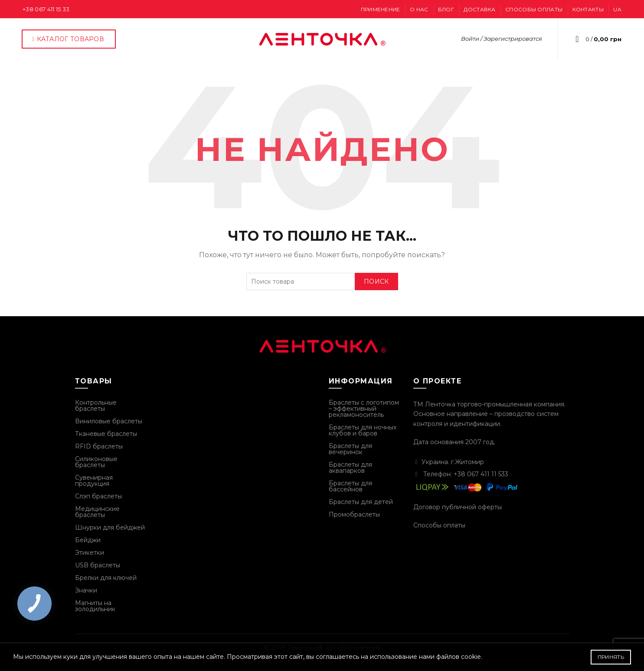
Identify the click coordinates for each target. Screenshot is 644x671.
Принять (611, 657)
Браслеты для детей (361, 502)
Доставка (479, 9)
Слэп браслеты (98, 496)
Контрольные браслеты (96, 406)
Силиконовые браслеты (96, 462)
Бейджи (88, 540)
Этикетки (90, 553)
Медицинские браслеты (97, 512)
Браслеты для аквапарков (350, 468)
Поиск (376, 281)
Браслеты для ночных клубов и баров (363, 430)
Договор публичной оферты (458, 507)
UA (617, 9)
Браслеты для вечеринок (350, 449)
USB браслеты (98, 565)
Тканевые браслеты (106, 434)
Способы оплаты (534, 9)
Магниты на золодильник (95, 606)
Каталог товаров (68, 39)
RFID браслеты (99, 446)
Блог (446, 9)
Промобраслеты (354, 514)
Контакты (588, 9)
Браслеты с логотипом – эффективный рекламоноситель (364, 409)
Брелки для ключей (106, 578)
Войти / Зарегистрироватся (502, 39)
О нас (419, 9)
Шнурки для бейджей (110, 527)
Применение (381, 9)
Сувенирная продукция (94, 481)
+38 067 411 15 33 (46, 9)
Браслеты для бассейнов (350, 486)
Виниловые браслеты (109, 421)
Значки (86, 590)
